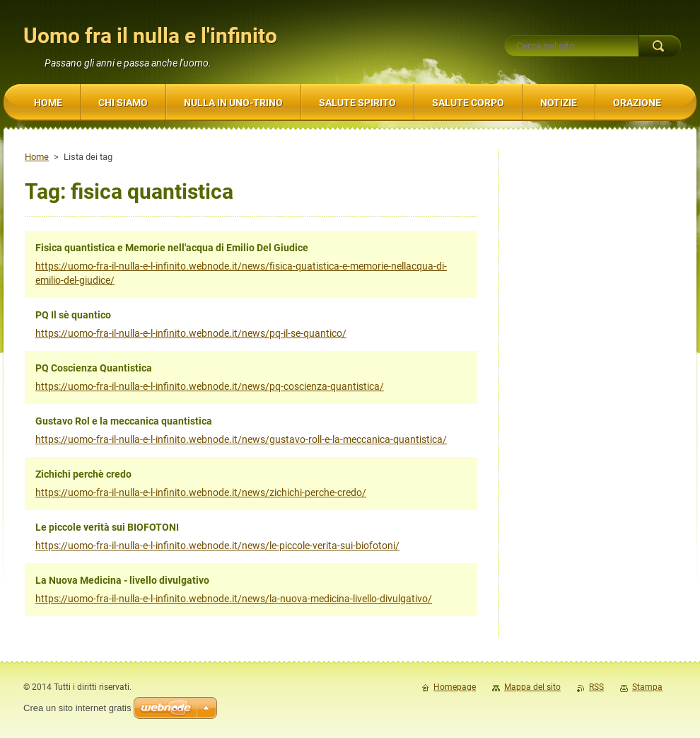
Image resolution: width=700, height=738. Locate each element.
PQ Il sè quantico (73, 315)
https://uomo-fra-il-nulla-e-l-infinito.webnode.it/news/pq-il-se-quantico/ (191, 333)
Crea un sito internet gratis (77, 708)
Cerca (660, 46)
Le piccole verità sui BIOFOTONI (107, 527)
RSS (596, 687)
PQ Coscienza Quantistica (94, 368)
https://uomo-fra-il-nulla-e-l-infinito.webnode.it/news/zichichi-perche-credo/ (201, 492)
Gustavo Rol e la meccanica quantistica (124, 421)
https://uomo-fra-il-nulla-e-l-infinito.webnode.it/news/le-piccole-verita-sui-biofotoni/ (217, 546)
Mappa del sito (532, 687)
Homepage (455, 687)
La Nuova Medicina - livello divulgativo (122, 580)
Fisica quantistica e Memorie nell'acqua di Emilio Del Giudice (172, 248)
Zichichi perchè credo (83, 474)
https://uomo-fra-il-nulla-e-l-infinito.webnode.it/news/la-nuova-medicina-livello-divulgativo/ (234, 599)
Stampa (647, 687)
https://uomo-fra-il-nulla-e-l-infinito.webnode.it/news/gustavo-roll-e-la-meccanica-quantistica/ (241, 439)
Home (37, 157)
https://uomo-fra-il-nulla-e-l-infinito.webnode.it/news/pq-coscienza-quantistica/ (210, 386)
